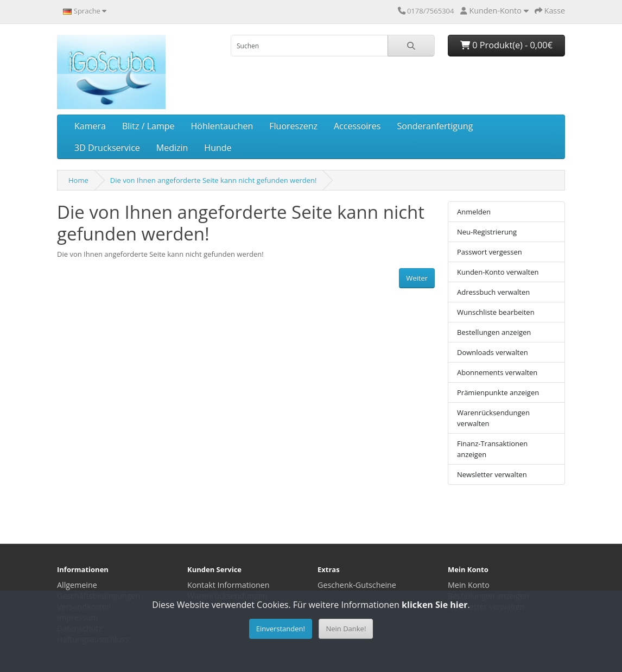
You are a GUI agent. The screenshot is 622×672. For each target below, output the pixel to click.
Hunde (218, 148)
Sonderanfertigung (435, 126)
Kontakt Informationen (229, 585)
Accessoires (357, 126)
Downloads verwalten (493, 352)
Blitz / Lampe (148, 126)
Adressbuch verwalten (493, 292)
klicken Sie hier (434, 605)
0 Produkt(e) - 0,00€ (506, 45)
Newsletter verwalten (492, 474)
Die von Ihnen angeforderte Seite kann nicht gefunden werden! (214, 180)
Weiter (417, 278)
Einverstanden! (281, 629)
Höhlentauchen (222, 126)
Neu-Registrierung (487, 232)
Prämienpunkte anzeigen (498, 392)
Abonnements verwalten (497, 372)
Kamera (90, 126)
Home (78, 180)
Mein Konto (469, 585)
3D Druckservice (107, 148)
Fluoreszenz (293, 126)
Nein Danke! (346, 629)
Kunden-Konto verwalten (498, 272)
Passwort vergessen (490, 252)
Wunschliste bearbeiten (496, 312)
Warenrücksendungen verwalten (493, 418)
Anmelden (474, 212)
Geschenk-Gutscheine (357, 585)
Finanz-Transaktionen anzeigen (492, 449)
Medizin (172, 148)
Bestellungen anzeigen (494, 332)
